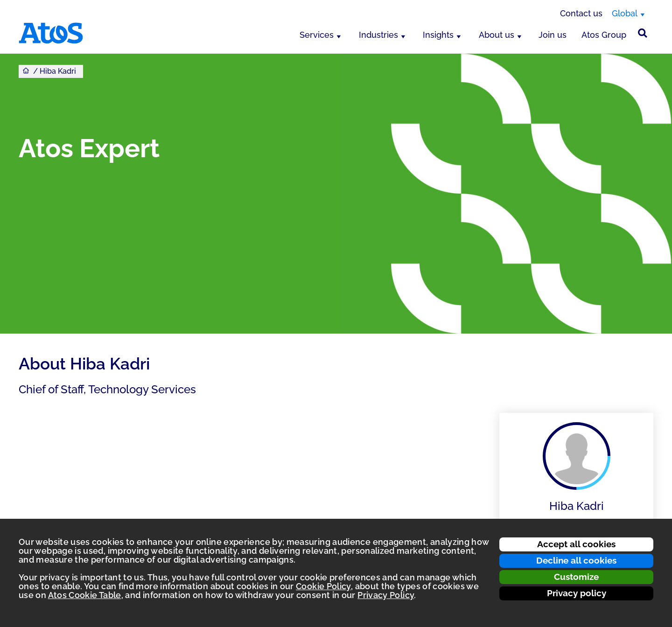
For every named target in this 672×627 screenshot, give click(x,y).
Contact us (581, 13)
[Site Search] (643, 33)
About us (497, 35)
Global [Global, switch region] (625, 13)
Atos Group (604, 35)
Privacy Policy (386, 595)
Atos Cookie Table (85, 595)
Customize (576, 577)
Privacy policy (577, 593)
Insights (438, 35)
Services (317, 35)
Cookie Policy (323, 586)
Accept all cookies (576, 544)
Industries (378, 35)
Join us (553, 35)
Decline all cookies (576, 560)
